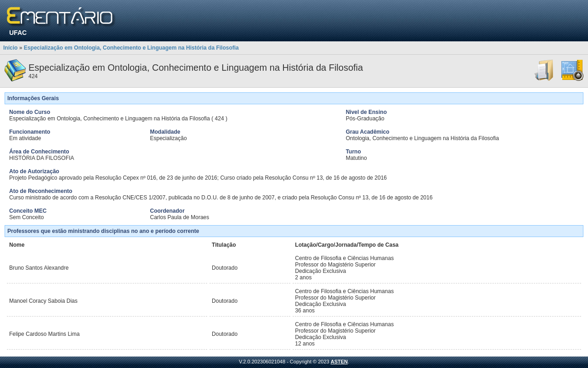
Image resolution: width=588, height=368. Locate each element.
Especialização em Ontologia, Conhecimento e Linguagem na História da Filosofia (131, 48)
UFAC (18, 33)
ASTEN (339, 362)
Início (10, 48)
